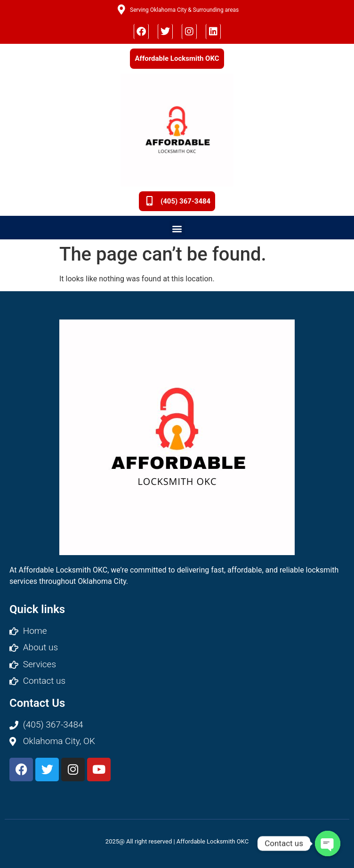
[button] (177, 228)
